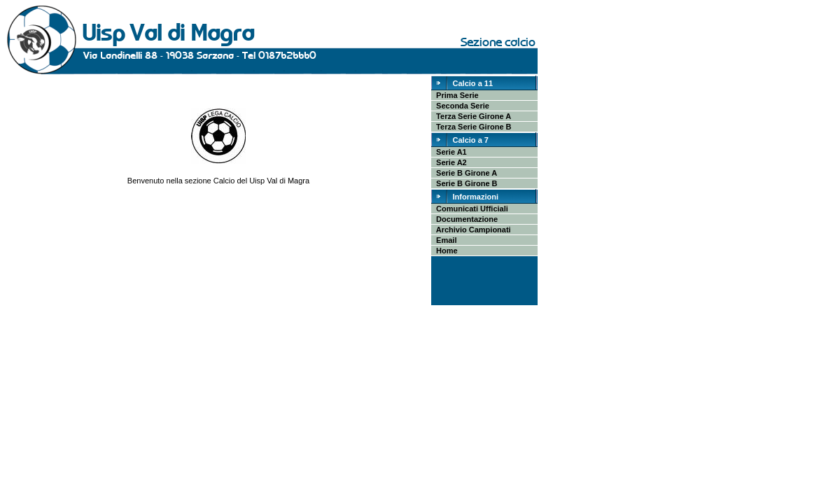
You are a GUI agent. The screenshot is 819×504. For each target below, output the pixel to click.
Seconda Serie (461, 106)
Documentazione (465, 219)
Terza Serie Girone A (471, 116)
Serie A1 (449, 152)
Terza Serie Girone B (472, 127)
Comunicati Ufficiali (470, 209)
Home (445, 251)
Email (444, 240)
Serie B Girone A (464, 173)
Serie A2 (449, 162)
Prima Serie (455, 95)
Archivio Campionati (471, 230)
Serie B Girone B (465, 183)
